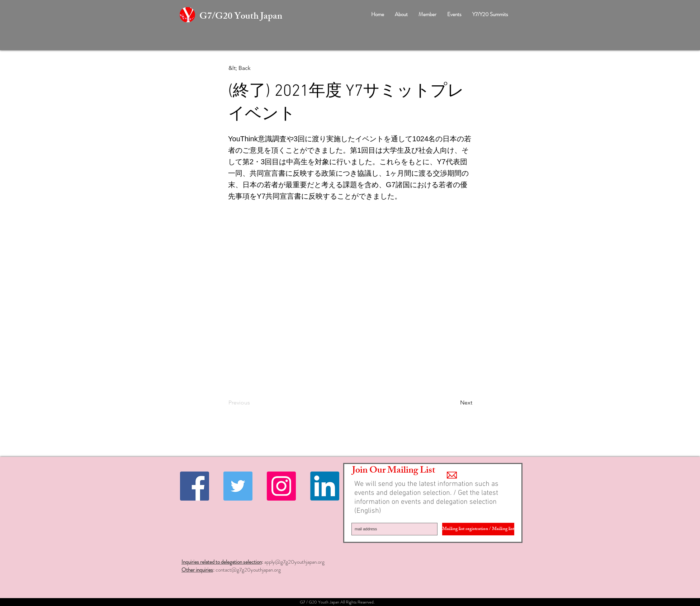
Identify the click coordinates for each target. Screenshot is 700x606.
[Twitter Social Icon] (238, 486)
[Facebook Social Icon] (195, 486)
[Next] (454, 403)
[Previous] (252, 403)
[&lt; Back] (252, 68)
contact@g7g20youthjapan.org (248, 570)
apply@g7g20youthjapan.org (294, 562)
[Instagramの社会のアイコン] (281, 486)
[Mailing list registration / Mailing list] (478, 529)
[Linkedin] (325, 486)
